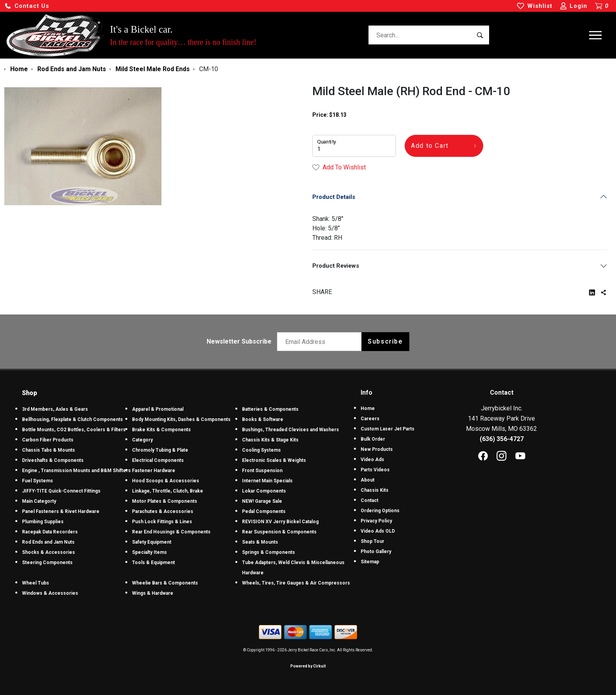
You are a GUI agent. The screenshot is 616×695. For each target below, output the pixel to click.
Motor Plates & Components (165, 501)
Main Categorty (39, 501)
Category (142, 440)
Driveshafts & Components (53, 460)
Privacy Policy (376, 521)
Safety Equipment (152, 542)
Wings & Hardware (153, 593)
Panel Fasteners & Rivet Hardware (61, 511)
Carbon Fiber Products (48, 440)
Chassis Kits (375, 490)
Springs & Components (269, 552)
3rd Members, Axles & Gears (55, 409)
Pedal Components (264, 511)
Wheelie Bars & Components (165, 583)
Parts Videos (375, 470)
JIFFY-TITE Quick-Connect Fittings (61, 491)
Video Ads (372, 460)
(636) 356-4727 (502, 439)
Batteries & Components (270, 409)
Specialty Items (149, 552)
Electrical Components (158, 460)
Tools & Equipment (153, 563)
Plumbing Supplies (43, 522)
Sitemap (370, 562)
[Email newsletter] (321, 342)
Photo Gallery (376, 552)
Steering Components (47, 563)
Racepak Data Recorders (50, 532)
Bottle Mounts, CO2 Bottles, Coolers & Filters (74, 430)
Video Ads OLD (378, 531)
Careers (370, 419)
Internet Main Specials (267, 481)
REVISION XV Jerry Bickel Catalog (280, 522)
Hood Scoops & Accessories (166, 481)
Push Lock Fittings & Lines (162, 522)
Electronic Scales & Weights (274, 460)
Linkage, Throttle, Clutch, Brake (168, 491)
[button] (27, 6)
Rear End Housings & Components (171, 532)
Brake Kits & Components (161, 430)
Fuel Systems (38, 481)
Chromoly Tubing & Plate (160, 450)
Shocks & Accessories (49, 552)
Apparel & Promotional (158, 409)
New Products (377, 449)
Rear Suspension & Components (279, 532)
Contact (369, 500)
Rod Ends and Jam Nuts (48, 542)
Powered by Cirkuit (308, 666)
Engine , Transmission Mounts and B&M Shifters (76, 471)
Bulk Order (373, 439)
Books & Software (263, 419)
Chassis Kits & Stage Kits (270, 440)
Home (368, 408)
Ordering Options (380, 511)
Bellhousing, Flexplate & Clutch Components (72, 419)
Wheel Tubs (36, 583)
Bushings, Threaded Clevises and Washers (291, 430)
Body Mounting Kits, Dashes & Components (181, 419)
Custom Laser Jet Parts (388, 429)
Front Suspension (262, 471)
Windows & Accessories (50, 593)
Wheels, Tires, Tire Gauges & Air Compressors (296, 583)
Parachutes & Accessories (163, 511)
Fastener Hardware (154, 471)
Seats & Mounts (260, 542)
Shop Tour (372, 541)
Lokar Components (264, 491)
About (368, 480)
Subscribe (385, 341)
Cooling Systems (261, 450)
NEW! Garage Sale (262, 501)
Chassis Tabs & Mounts (49, 450)
